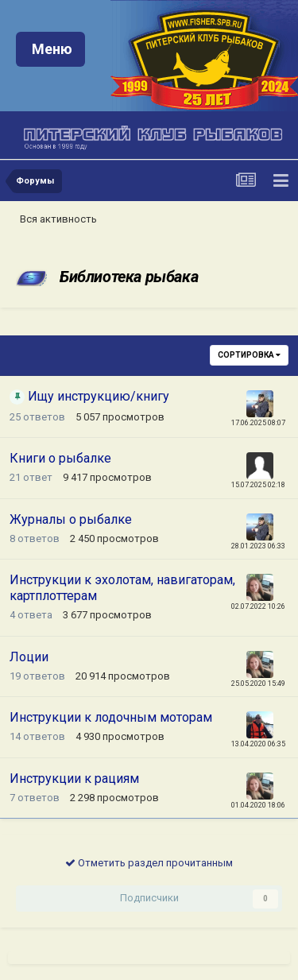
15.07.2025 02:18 (258, 485)
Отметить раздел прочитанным (149, 863)
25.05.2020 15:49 (258, 684)
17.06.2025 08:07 (258, 423)
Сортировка (249, 355)
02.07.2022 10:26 (258, 606)
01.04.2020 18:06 (258, 805)
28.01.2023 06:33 (258, 546)
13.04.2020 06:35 (258, 744)
